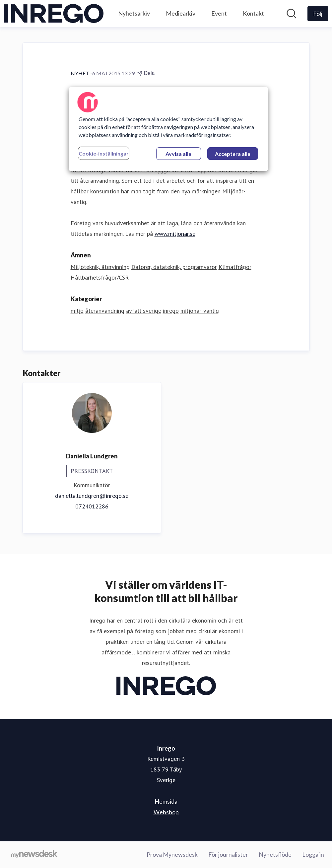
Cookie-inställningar (104, 153)
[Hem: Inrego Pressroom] (54, 13)
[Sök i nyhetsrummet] (292, 14)
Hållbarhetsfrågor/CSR (100, 277)
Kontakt (253, 13)
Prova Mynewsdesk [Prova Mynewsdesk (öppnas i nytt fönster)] (172, 854)
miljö (77, 311)
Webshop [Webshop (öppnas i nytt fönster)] (166, 812)
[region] (168, 129)
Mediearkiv (181, 13)
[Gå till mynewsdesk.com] (34, 855)
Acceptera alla (233, 154)
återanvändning (105, 311)
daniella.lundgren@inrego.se (92, 496)
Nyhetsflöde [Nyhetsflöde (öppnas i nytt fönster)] (275, 854)
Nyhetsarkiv (134, 13)
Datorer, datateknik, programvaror (174, 267)
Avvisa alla (178, 154)
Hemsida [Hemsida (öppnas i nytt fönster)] (166, 801)
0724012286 (92, 506)
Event (219, 13)
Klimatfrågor (235, 267)
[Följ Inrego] (318, 14)
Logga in (313, 854)
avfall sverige (144, 311)
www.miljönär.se (175, 234)
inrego (171, 311)
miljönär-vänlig (200, 311)
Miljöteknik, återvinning (100, 267)
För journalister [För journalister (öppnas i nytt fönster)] (228, 854)
